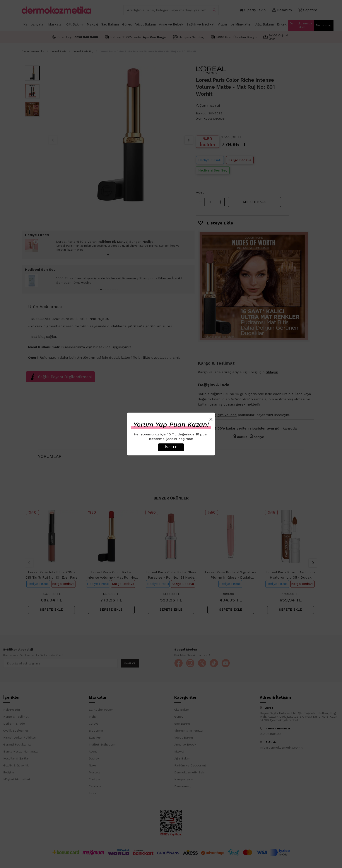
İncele (171, 447)
